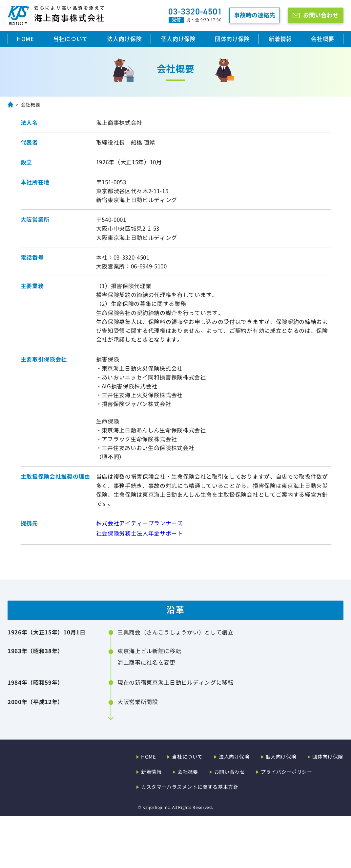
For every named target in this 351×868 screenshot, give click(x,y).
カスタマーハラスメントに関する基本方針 (190, 839)
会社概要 (323, 39)
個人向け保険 (178, 39)
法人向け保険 (124, 39)
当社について (71, 39)
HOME (25, 39)
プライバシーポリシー (286, 823)
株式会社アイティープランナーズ (140, 523)
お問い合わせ (321, 15)
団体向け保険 (232, 39)
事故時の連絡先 (255, 15)
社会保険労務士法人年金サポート (140, 533)
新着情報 (280, 39)
